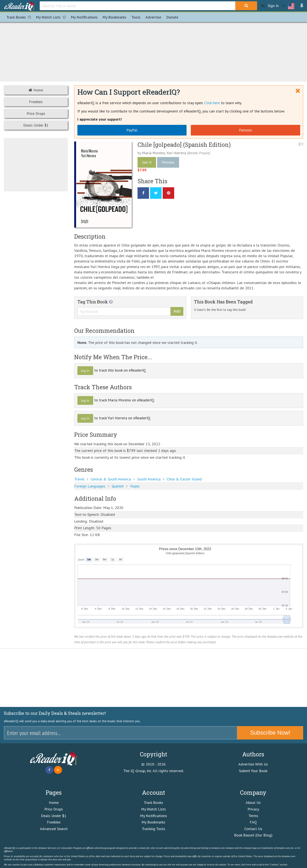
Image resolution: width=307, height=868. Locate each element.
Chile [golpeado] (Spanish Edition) (184, 145)
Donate (172, 17)
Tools (136, 17)
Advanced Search (54, 829)
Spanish (118, 486)
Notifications (84, 17)
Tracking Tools (153, 829)
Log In (85, 371)
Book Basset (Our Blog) (253, 835)
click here (246, 864)
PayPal (132, 130)
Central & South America (111, 479)
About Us (253, 802)
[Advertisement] (153, 51)
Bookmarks (114, 17)
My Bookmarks (153, 822)
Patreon (245, 130)
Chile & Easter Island (184, 479)
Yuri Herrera (176, 153)
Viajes (135, 486)
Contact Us (253, 829)
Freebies (36, 102)
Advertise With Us (253, 764)
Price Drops (36, 113)
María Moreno (153, 153)
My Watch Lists (52, 17)
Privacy (253, 809)
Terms (253, 816)
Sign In (270, 6)
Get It (147, 162)
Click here (212, 103)
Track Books (20, 17)
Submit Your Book (253, 771)
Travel (79, 479)
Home (36, 90)
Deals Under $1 (36, 125)
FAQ (253, 822)
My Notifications (153, 816)
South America (149, 479)
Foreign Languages (90, 486)
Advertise (153, 17)
